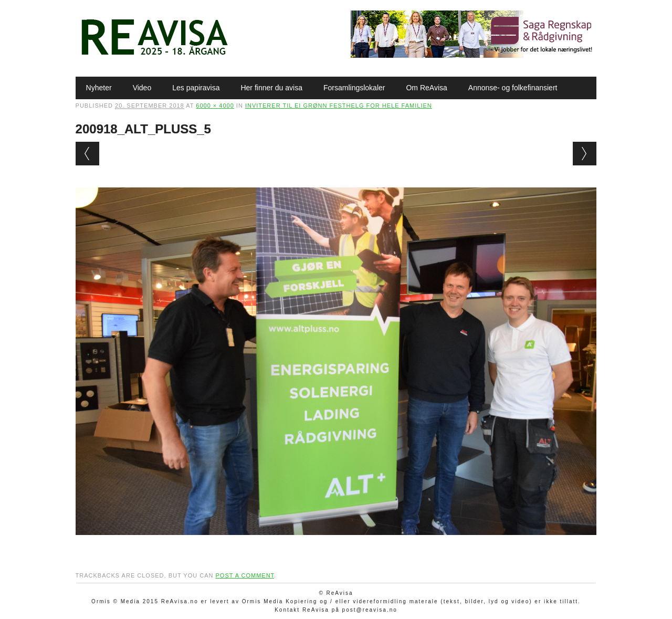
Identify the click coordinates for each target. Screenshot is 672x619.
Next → (585, 154)
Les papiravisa (196, 88)
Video (142, 88)
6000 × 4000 (215, 106)
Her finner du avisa (271, 88)
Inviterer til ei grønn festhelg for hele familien (339, 106)
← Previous (87, 154)
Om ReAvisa (426, 88)
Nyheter (99, 88)
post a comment (245, 575)
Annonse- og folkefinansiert (513, 88)
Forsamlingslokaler (354, 88)
